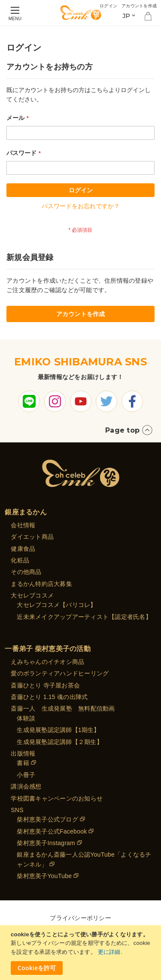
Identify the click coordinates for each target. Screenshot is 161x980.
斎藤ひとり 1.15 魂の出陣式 (49, 697)
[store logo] (81, 13)
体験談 (26, 718)
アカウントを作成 (139, 6)
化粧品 (20, 560)
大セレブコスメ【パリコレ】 (56, 605)
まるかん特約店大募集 (41, 584)
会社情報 (23, 525)
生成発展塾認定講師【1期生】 (58, 730)
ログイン (108, 6)
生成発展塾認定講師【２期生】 (60, 742)
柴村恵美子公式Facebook (52, 831)
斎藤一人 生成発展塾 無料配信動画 (63, 708)
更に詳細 (109, 952)
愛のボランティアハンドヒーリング (60, 673)
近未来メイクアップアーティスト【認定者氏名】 (84, 617)
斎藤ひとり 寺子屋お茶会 (45, 685)
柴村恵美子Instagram (46, 843)
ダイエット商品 (32, 537)
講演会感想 (26, 786)
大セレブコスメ (32, 595)
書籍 (23, 763)
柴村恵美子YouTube (44, 876)
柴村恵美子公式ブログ (47, 819)
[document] (82, 953)
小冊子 (26, 775)
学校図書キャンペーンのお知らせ (57, 798)
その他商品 (26, 572)
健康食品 (23, 549)
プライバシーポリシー (80, 918)
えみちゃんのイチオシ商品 (47, 662)
